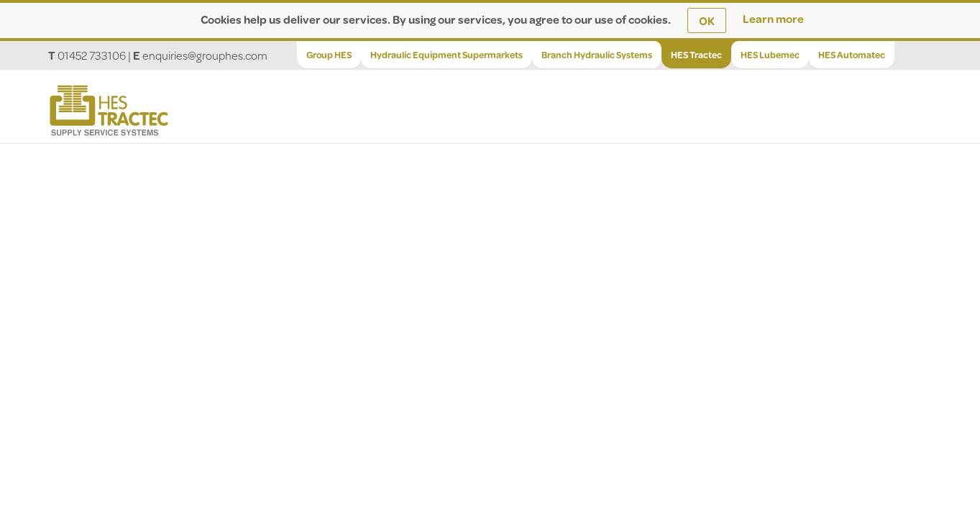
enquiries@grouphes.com (205, 55)
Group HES (329, 55)
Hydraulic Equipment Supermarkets (447, 55)
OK (707, 21)
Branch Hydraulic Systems (597, 55)
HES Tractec (696, 55)
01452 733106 (92, 55)
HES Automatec (852, 55)
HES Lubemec (770, 55)
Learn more (773, 18)
